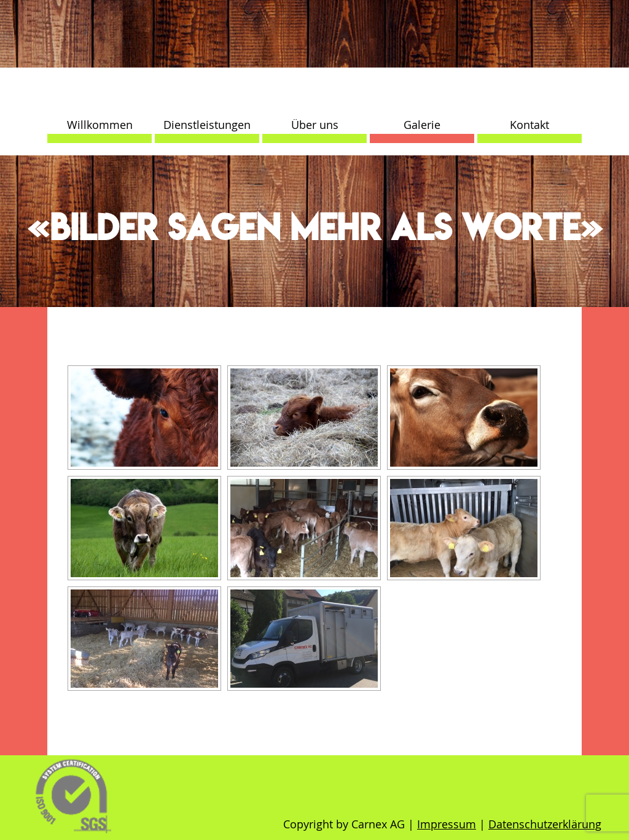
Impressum (447, 824)
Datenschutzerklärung (545, 824)
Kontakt (529, 125)
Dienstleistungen (207, 125)
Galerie (422, 125)
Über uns (315, 125)
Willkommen (100, 125)
